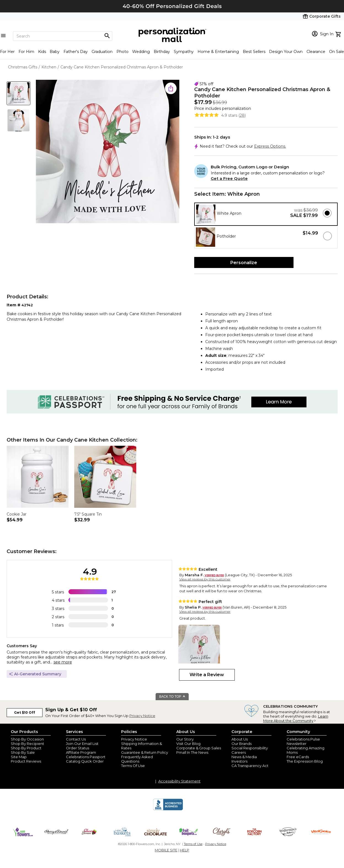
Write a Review (207, 675)
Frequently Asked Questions (137, 759)
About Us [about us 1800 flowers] (240, 739)
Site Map (19, 757)
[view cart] (339, 34)
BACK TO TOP (172, 697)
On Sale (337, 52)
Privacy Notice (142, 716)
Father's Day (76, 52)
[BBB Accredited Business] (168, 809)
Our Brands (242, 744)
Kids (42, 52)
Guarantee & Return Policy (145, 752)
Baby (55, 52)
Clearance (316, 52)
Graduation (102, 52)
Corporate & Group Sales (199, 748)
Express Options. (270, 146)
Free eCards (298, 757)
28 (242, 115)
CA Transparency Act (250, 766)
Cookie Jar (17, 514)
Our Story (185, 739)
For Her (7, 52)
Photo (122, 52)
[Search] (63, 36)
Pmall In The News (192, 752)
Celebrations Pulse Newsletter (303, 741)
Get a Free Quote (229, 179)
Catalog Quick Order (85, 761)
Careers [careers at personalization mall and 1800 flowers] (239, 752)
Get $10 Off (25, 712)
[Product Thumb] (18, 93)
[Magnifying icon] (107, 36)
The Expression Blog (305, 761)
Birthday (162, 52)
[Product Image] (108, 152)
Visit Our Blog (188, 744)
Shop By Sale (23, 752)
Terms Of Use (133, 766)
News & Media (244, 757)
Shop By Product (26, 748)
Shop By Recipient (27, 744)
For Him (26, 52)
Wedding (141, 52)
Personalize (244, 263)
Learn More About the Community (296, 718)
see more (63, 662)
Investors (239, 761)
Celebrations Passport (86, 757)
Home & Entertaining (218, 52)
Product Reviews (26, 761)
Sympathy (184, 52)
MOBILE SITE (166, 850)
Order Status (78, 748)
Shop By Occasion (27, 739)
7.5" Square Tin (88, 514)
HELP (185, 850)
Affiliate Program (81, 752)
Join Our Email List (82, 744)
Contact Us (76, 739)
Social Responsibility (250, 748)
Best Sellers (254, 52)
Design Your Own (286, 52)
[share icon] (171, 88)
